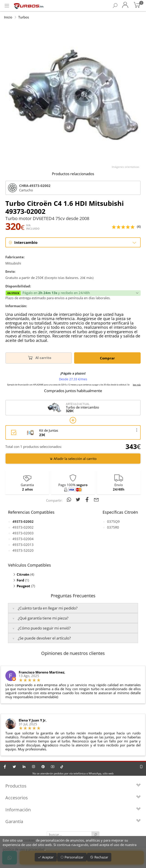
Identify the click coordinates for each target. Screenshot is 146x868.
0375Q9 (113, 521)
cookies (29, 840)
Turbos (24, 17)
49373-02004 (23, 539)
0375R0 (113, 527)
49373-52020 (23, 550)
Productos (73, 786)
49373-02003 (23, 533)
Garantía (73, 822)
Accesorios (73, 798)
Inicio (8, 17)
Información (73, 810)
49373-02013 (23, 545)
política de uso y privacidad (24, 849)
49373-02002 (23, 527)
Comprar (107, 358)
